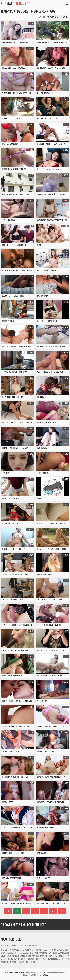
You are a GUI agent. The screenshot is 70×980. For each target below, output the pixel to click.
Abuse (45, 975)
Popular (52, 17)
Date (64, 17)
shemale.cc (16, 4)
